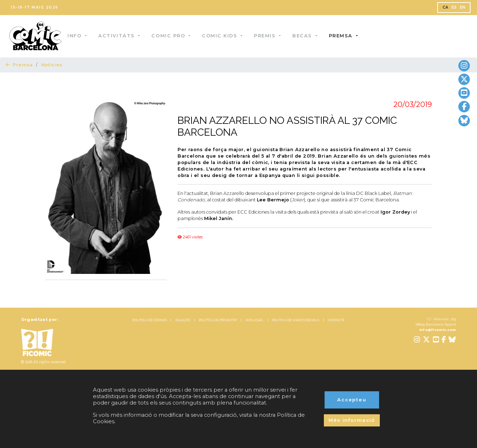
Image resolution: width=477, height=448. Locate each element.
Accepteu (352, 400)
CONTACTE (336, 320)
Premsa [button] (345, 36)
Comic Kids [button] (224, 36)
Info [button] (79, 36)
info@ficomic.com (438, 330)
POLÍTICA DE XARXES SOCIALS (296, 320)
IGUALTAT (183, 320)
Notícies (52, 65)
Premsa (19, 65)
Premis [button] (269, 36)
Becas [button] (306, 36)
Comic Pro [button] (172, 36)
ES (454, 7)
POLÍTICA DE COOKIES (150, 320)
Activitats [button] (121, 36)
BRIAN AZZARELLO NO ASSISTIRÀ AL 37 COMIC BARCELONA (287, 127)
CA (446, 7)
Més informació (352, 420)
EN (463, 7)
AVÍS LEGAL (254, 320)
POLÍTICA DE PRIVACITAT (218, 320)
